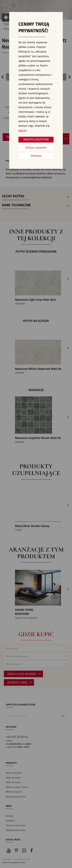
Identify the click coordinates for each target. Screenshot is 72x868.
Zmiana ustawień (36, 148)
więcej (22, 131)
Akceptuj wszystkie (36, 140)
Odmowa (36, 156)
